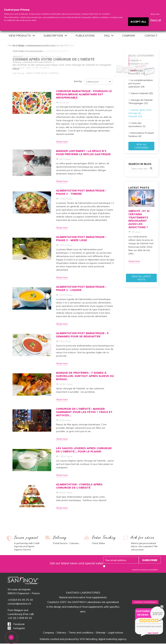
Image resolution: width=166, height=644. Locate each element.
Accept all (138, 22)
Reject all (156, 20)
